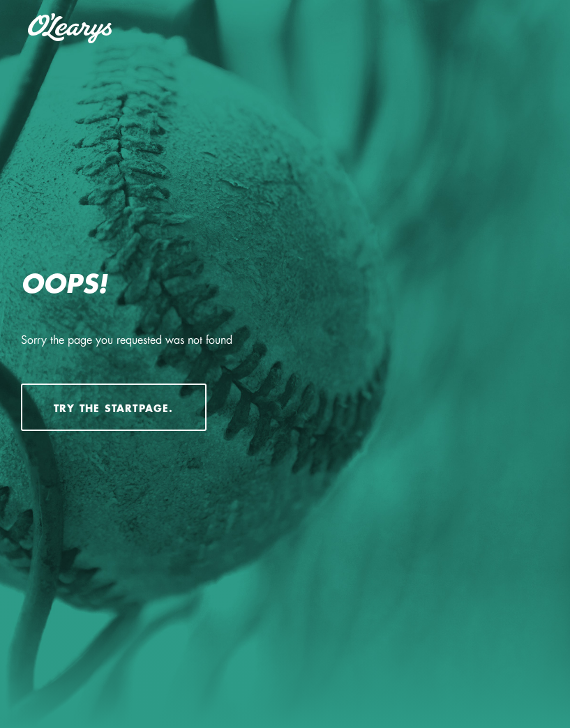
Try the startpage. (114, 409)
